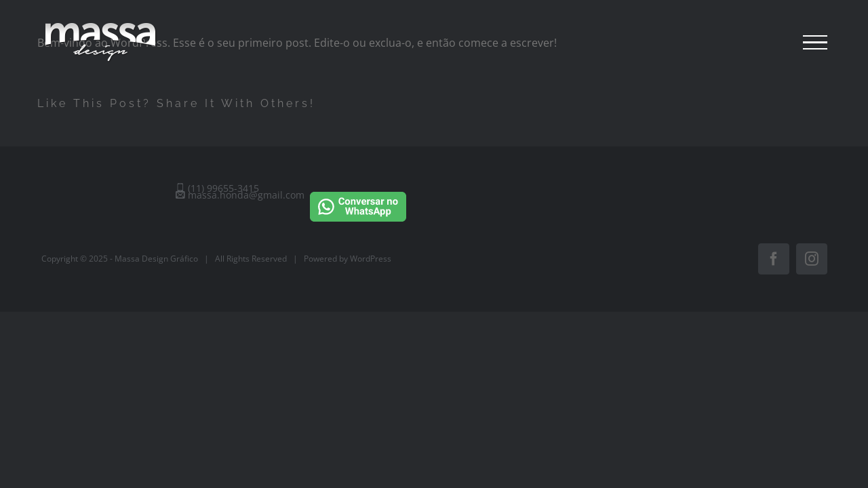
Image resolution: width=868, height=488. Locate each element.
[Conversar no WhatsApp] (358, 190)
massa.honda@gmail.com (240, 195)
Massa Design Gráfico (156, 259)
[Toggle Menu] (815, 43)
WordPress (371, 259)
